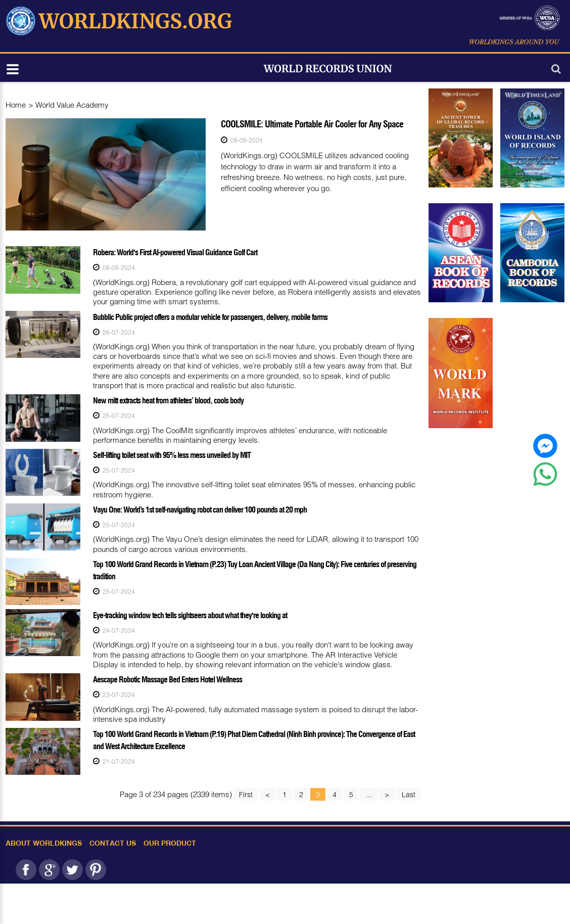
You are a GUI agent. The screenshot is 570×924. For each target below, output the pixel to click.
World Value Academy (72, 105)
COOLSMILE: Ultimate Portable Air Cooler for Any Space (312, 124)
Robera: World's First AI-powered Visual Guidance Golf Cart (175, 252)
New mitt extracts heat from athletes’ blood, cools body (168, 400)
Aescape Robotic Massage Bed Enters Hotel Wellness (168, 679)
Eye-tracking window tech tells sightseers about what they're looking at (190, 615)
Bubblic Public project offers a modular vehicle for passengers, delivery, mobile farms (210, 317)
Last (409, 794)
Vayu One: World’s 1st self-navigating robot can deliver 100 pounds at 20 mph (200, 510)
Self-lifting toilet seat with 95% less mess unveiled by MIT (172, 455)
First (246, 794)
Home (16, 105)
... (369, 794)
